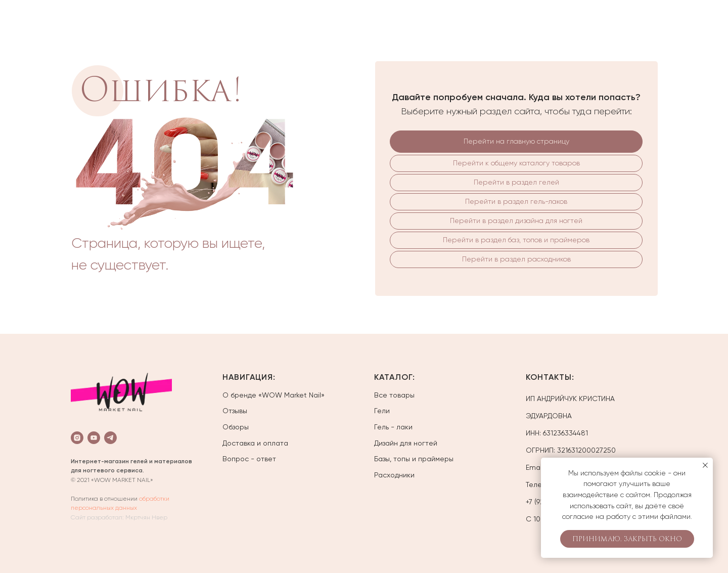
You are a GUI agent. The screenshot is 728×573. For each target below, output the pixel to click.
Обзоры (236, 427)
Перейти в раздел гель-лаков (516, 201)
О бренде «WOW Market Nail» (274, 395)
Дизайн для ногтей (406, 443)
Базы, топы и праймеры (414, 459)
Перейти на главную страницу (516, 141)
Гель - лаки (393, 427)
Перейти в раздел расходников (516, 259)
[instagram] (77, 438)
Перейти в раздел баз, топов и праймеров (516, 240)
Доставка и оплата (255, 443)
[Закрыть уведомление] (705, 465)
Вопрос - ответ (249, 459)
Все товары (394, 395)
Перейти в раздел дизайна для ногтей (516, 221)
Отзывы (235, 411)
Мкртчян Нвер (146, 517)
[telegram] (110, 438)
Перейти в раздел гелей (516, 182)
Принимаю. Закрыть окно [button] (627, 539)
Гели (382, 411)
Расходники (394, 475)
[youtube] (94, 438)
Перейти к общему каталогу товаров (516, 163)
